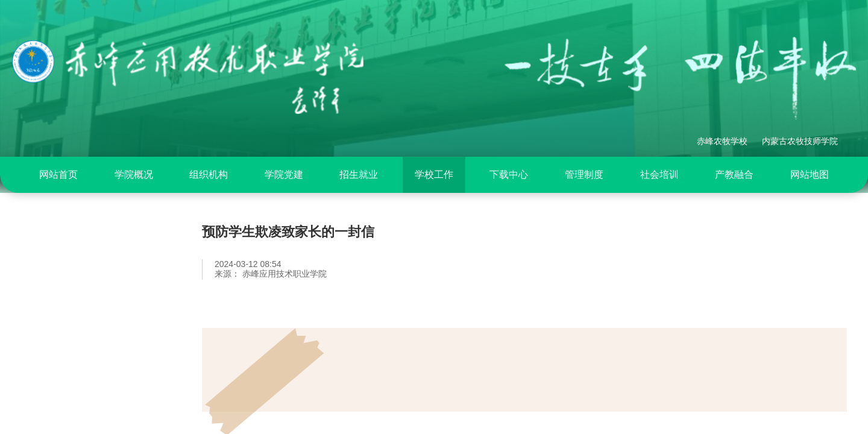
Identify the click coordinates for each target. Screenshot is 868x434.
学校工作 (434, 175)
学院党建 (284, 175)
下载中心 (509, 175)
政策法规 (57, 320)
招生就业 (359, 175)
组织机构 (209, 175)
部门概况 (57, 289)
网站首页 (58, 175)
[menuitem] (58, 175)
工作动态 (57, 351)
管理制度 (584, 175)
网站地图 (810, 175)
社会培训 (659, 175)
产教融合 (734, 175)
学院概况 (134, 175)
